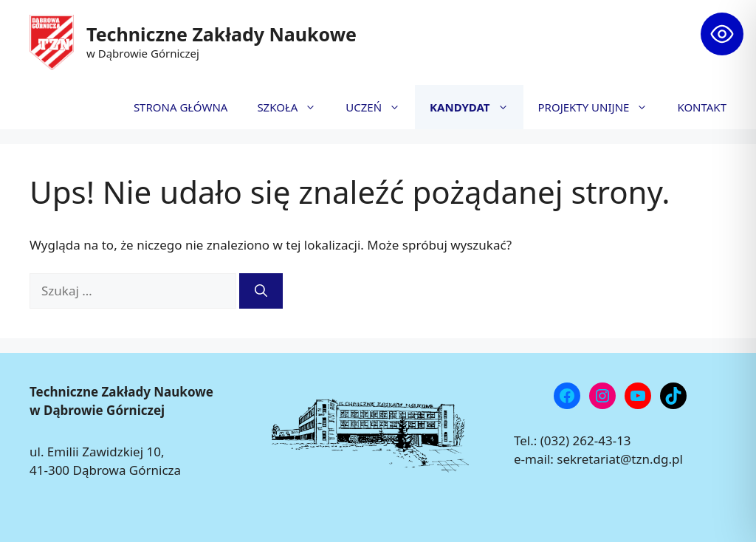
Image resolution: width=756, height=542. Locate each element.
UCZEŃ (380, 107)
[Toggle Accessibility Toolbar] (722, 34)
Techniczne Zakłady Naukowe (221, 34)
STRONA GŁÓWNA (181, 107)
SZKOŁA (294, 107)
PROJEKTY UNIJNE (601, 107)
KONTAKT (702, 107)
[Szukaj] (261, 291)
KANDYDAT (476, 107)
